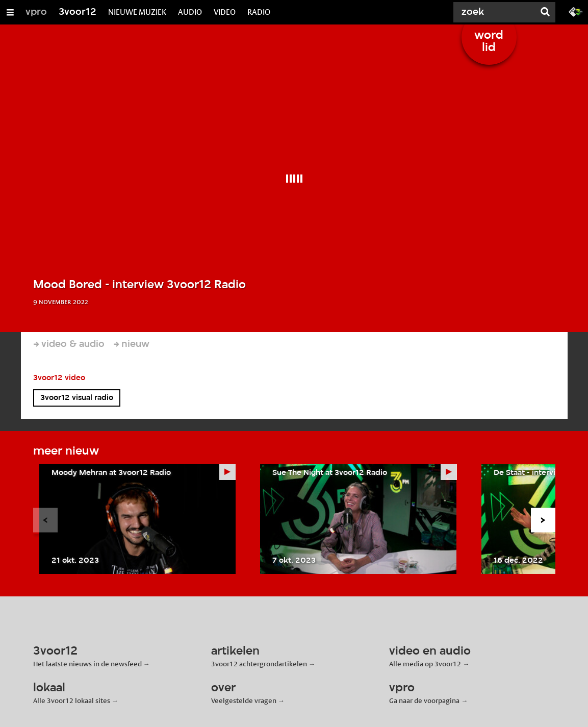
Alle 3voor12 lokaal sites (72, 700)
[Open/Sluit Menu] (10, 12)
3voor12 (78, 12)
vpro (36, 12)
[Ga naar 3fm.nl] (576, 11)
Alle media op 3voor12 (425, 664)
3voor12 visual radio (77, 398)
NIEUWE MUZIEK (137, 12)
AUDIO (190, 12)
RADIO (259, 12)
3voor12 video (59, 378)
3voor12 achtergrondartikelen (259, 664)
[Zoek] (496, 12)
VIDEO (225, 12)
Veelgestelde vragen (244, 700)
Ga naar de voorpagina (424, 700)
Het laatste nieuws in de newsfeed (87, 664)
